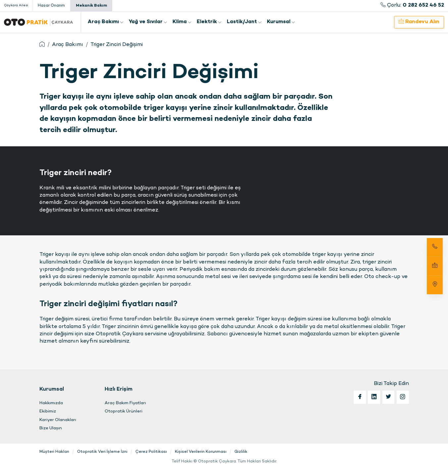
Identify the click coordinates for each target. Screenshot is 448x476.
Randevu (419, 22)
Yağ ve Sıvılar (148, 22)
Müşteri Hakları (54, 452)
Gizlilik (241, 452)
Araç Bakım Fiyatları (125, 403)
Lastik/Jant (244, 22)
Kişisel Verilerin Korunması (201, 452)
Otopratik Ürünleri (124, 411)
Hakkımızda (51, 403)
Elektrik (209, 22)
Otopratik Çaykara (38, 22)
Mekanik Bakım (91, 6)
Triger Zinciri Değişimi (117, 45)
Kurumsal (281, 22)
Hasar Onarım (51, 6)
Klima (182, 22)
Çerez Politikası (151, 452)
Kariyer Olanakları (58, 420)
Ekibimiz (48, 411)
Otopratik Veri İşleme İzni (102, 452)
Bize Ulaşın (51, 428)
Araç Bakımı (106, 22)
